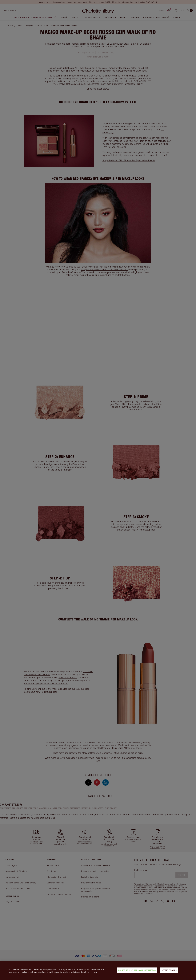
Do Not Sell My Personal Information (137, 970)
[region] (98, 970)
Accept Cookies (169, 970)
